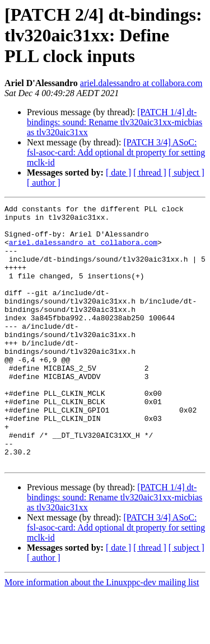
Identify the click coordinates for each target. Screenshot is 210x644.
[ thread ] (150, 172)
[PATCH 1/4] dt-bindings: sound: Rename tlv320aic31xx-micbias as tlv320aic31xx (115, 122)
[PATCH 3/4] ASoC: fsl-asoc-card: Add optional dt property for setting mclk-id (116, 152)
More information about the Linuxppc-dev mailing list (102, 634)
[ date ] (118, 172)
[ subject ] (186, 172)
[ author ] (44, 183)
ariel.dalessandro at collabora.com (141, 83)
